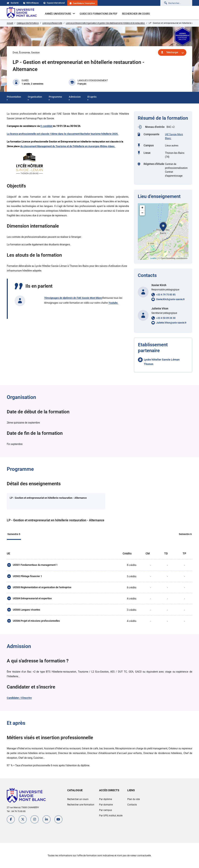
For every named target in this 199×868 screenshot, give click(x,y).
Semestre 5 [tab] (13, 534)
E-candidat (47, 126)
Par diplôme (105, 804)
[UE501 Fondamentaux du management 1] (9, 566)
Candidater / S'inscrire (19, 703)
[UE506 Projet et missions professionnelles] (9, 626)
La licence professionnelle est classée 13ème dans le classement (44, 134)
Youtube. (113, 303)
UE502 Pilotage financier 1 (27, 578)
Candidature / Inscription (82, 3)
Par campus (105, 815)
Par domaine (106, 810)
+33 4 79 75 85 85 (166, 295)
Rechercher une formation (81, 810)
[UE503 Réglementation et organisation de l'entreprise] (9, 590)
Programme (55, 97)
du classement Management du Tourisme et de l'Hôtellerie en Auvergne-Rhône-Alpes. (68, 146)
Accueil (10, 23)
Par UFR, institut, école (111, 821)
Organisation (35, 97)
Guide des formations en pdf (99, 14)
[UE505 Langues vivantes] (9, 614)
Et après (92, 97)
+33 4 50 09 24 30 (166, 318)
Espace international (54, 3)
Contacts (132, 810)
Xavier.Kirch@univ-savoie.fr (170, 299)
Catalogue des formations (28, 23)
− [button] (142, 213)
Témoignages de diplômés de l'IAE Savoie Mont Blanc (73, 298)
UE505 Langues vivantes (26, 614)
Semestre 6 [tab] (186, 534)
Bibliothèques (31, 3)
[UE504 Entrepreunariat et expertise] (9, 602)
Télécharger (172, 52)
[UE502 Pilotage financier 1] (9, 578)
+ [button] (142, 208)
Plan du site (133, 804)
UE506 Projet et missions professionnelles (36, 626)
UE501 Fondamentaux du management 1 (35, 566)
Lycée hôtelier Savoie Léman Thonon (162, 362)
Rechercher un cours (136, 14)
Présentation (14, 97)
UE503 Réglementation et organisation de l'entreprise (42, 590)
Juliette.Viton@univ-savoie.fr (171, 323)
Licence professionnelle (52, 23)
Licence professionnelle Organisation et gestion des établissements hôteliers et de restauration (105, 23)
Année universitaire (60, 14)
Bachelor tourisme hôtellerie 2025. (99, 134)
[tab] (43, 501)
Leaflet (153, 258)
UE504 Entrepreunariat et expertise (32, 602)
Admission (75, 97)
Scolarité (13, 3)
